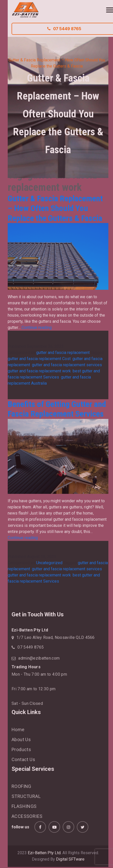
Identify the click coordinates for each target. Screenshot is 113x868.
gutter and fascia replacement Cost (39, 359)
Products (21, 749)
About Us (21, 739)
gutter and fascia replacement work (39, 371)
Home (55, 51)
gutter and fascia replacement (63, 353)
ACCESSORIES (27, 816)
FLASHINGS (24, 806)
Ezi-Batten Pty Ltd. (45, 853)
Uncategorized (49, 563)
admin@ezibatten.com (39, 658)
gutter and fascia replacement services (67, 365)
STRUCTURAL (26, 796)
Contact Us (23, 759)
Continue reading (37, 327)
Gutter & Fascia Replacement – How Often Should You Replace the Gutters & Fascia (55, 208)
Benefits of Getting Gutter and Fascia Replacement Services (57, 409)
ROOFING (21, 786)
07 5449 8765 (31, 647)
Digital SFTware (70, 859)
